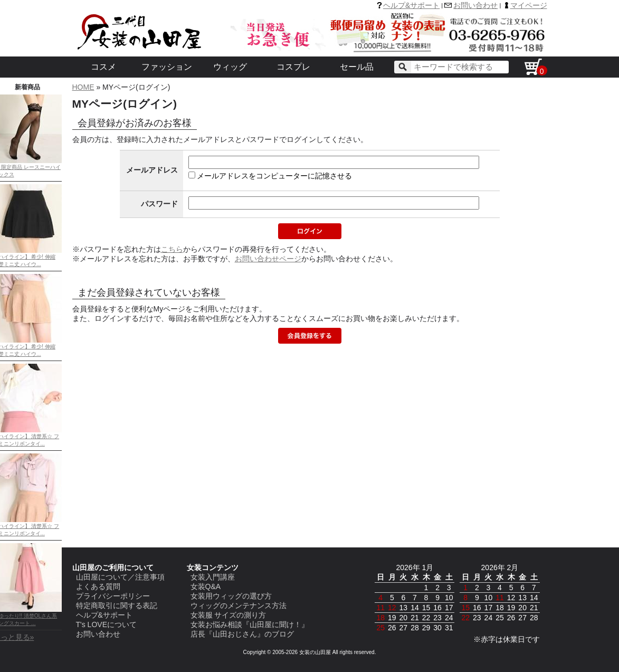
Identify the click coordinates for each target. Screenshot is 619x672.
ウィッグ (230, 67)
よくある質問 (98, 586)
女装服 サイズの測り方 (228, 615)
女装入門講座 (213, 577)
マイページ (529, 5)
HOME (83, 87)
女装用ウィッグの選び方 (231, 596)
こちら (172, 249)
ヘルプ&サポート (411, 5)
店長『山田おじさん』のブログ (242, 634)
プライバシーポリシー (113, 596)
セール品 (357, 67)
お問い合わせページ (268, 259)
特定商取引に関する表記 (117, 605)
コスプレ (293, 67)
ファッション (167, 67)
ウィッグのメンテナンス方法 (239, 605)
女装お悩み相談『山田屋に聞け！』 (250, 624)
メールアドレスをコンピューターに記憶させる (274, 176)
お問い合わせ (475, 5)
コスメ (103, 67)
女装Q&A (206, 586)
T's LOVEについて (106, 624)
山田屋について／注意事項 (120, 577)
